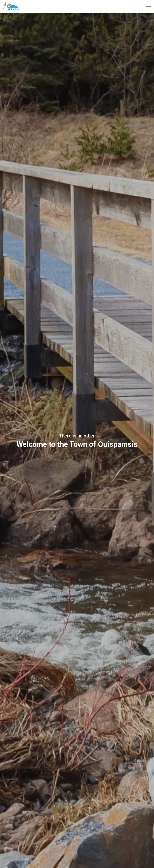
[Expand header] (148, 7)
